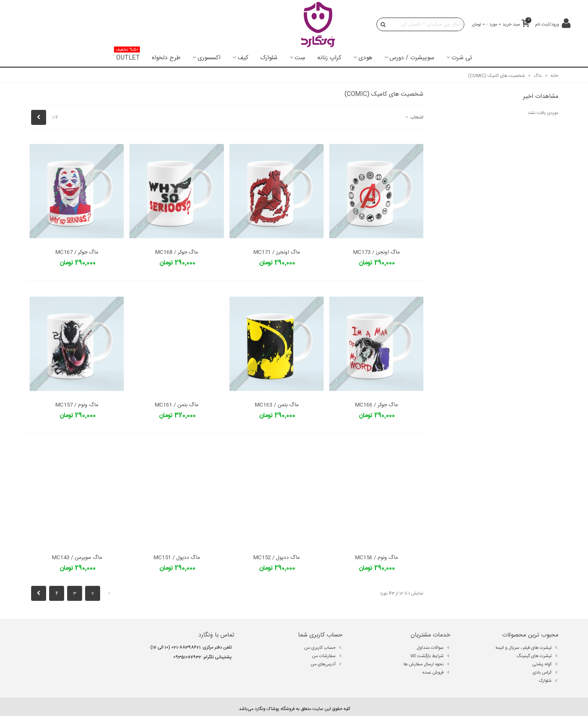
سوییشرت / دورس (412, 58)
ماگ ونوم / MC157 (77, 405)
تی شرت (462, 58)
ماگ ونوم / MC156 (376, 558)
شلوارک (269, 58)
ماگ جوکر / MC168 (176, 253)
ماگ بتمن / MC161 (176, 405)
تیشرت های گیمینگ (538, 656)
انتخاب (414, 117)
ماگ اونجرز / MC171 (277, 253)
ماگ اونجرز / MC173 (376, 253)
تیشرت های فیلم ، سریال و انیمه (527, 648)
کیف (243, 58)
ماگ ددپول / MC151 (177, 558)
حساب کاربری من (323, 648)
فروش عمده (436, 672)
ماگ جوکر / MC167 (77, 253)
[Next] (39, 117)
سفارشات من (327, 656)
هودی (365, 58)
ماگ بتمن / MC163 (277, 405)
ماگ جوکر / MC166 (376, 405)
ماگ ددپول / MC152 (276, 558)
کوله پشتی (545, 664)
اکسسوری (209, 58)
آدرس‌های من (326, 664)
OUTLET (127, 56)
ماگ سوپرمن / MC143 (77, 558)
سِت (300, 58)
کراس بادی (545, 672)
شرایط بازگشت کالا (430, 656)
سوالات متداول (433, 648)
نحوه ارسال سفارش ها (427, 664)
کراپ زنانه (329, 58)
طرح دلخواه (166, 58)
